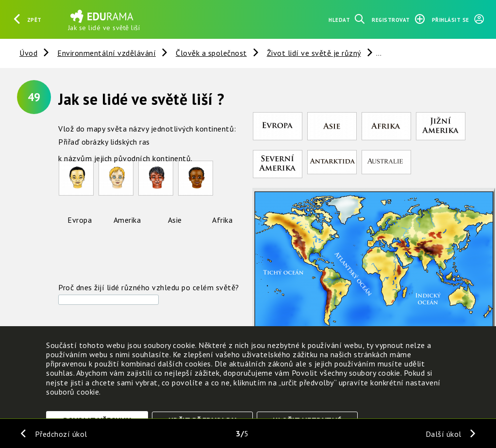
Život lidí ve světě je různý (314, 53)
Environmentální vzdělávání (107, 53)
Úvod (28, 53)
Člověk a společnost (211, 53)
